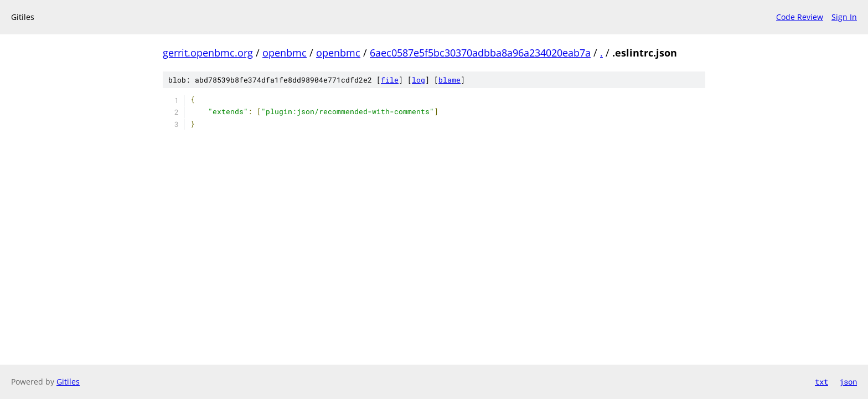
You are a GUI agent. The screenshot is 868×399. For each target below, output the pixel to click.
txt (821, 382)
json (848, 382)
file (390, 80)
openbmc (285, 53)
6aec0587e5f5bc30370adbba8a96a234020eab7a (480, 53)
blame (449, 80)
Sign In (844, 17)
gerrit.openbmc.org (208, 53)
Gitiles (68, 382)
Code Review (800, 17)
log (418, 80)
